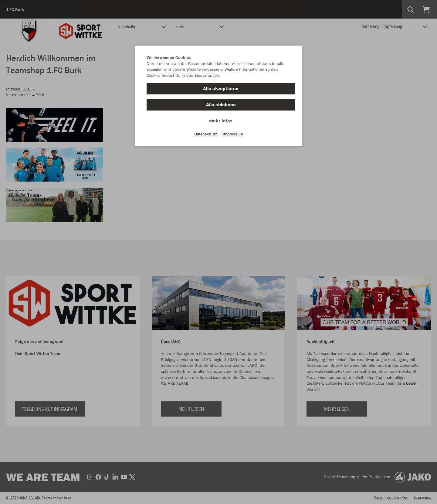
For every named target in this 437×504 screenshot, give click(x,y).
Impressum (233, 134)
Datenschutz (206, 134)
